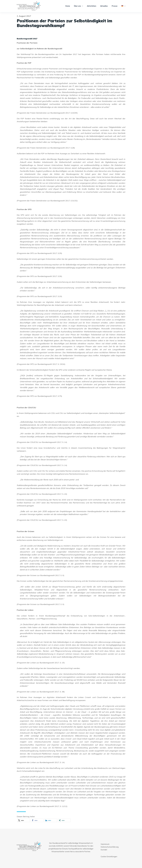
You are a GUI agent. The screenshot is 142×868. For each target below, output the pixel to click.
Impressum (105, 844)
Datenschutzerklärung (110, 847)
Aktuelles (104, 6)
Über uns (79, 6)
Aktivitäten (92, 6)
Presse (115, 6)
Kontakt (104, 850)
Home (68, 6)
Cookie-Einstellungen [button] (109, 856)
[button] (24, 820)
